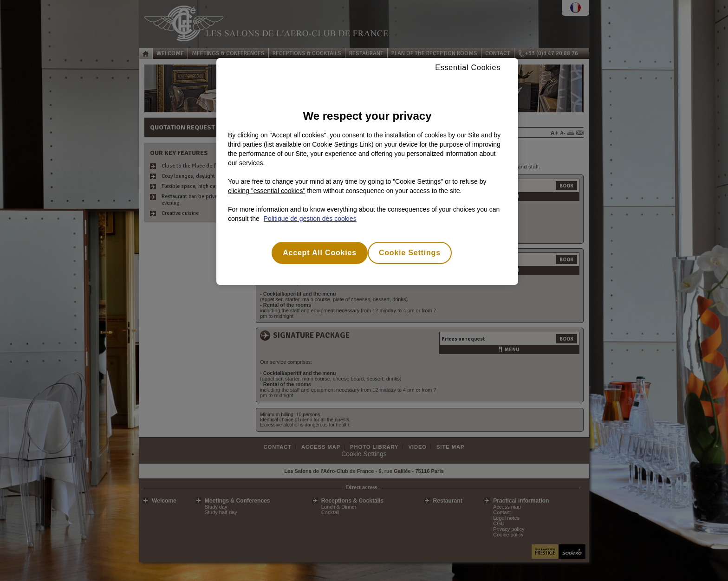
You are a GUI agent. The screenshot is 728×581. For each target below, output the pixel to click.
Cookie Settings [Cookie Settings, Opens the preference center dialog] (410, 253)
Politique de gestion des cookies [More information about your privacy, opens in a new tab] (310, 219)
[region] (367, 171)
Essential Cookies (468, 68)
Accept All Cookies (320, 253)
